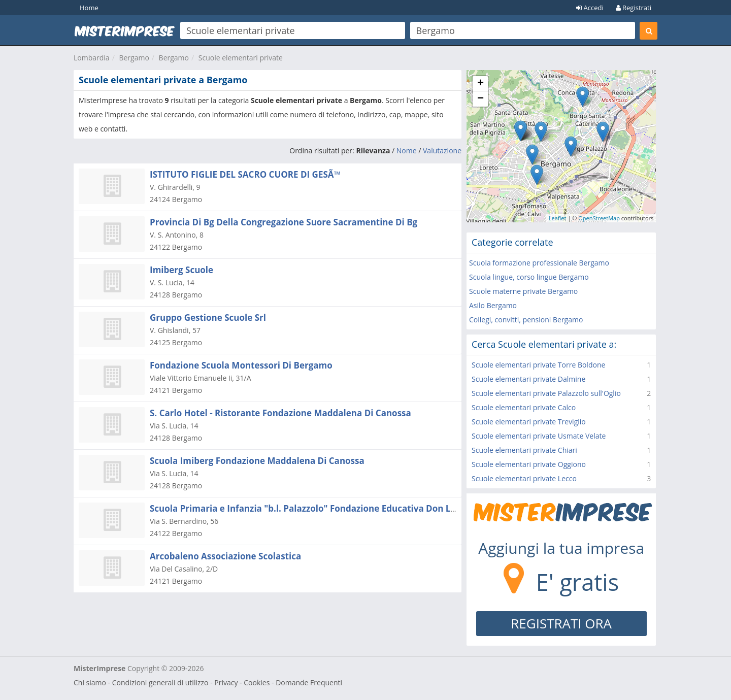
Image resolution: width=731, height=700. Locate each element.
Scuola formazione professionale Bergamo (539, 263)
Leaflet (558, 218)
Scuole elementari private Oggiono (529, 464)
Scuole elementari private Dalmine (528, 379)
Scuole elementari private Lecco (524, 478)
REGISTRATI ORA (561, 623)
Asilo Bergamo (493, 305)
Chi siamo (90, 682)
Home (89, 8)
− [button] (480, 99)
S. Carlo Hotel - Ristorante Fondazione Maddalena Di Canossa (280, 413)
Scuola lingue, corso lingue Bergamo (529, 277)
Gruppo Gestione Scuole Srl (208, 318)
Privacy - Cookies (242, 682)
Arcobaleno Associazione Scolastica (225, 556)
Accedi (590, 8)
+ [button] (480, 84)
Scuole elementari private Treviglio (529, 422)
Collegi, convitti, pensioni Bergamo (526, 320)
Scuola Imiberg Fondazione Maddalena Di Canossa (257, 461)
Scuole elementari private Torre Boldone (538, 365)
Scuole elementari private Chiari (524, 450)
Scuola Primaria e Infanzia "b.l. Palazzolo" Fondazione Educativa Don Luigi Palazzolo (329, 508)
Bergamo (134, 58)
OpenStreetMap (599, 218)
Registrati (634, 8)
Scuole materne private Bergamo (523, 291)
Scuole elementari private (241, 58)
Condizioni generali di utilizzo (160, 682)
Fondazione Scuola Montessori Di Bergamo (241, 365)
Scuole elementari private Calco (524, 407)
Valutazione (442, 151)
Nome (407, 151)
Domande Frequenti (309, 682)
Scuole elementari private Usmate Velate (539, 436)
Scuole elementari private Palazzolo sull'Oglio (546, 393)
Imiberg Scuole (181, 270)
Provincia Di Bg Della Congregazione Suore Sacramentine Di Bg (284, 222)
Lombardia (92, 58)
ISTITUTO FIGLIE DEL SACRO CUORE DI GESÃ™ (245, 174)
